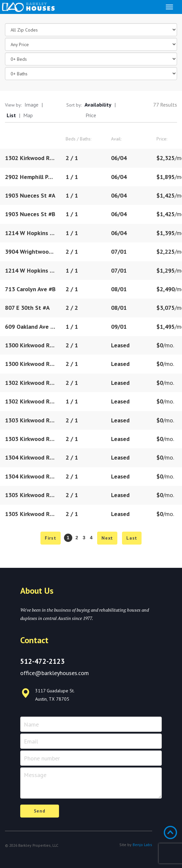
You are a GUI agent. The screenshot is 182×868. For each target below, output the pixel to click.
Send (40, 811)
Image (31, 105)
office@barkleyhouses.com (55, 673)
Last (132, 538)
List (11, 115)
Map (28, 115)
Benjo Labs (142, 845)
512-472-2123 (42, 661)
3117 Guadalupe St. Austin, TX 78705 (47, 695)
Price (91, 115)
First (51, 538)
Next (107, 538)
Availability (98, 105)
